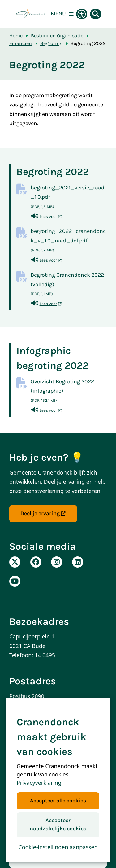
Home (16, 36)
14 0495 (45, 655)
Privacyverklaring (39, 783)
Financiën (21, 43)
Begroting (51, 43)
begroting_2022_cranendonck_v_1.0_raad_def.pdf (69, 241)
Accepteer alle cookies (58, 801)
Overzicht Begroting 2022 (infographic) (69, 392)
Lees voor (46, 216)
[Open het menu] (62, 14)
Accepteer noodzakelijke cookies (58, 825)
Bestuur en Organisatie (57, 36)
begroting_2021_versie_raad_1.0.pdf (69, 198)
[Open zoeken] (96, 14)
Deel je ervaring (43, 513)
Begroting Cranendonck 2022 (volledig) (69, 285)
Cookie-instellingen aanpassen (58, 847)
